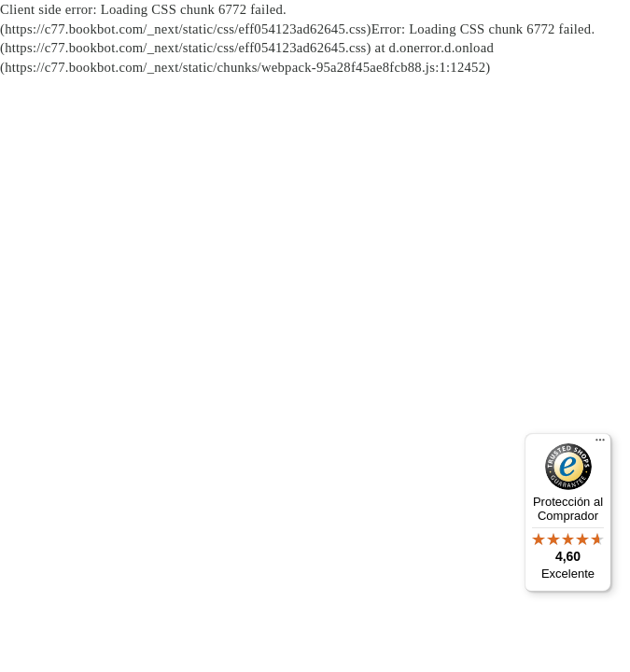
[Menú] (600, 444)
